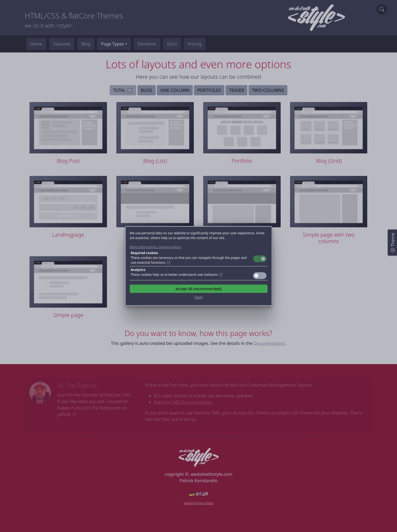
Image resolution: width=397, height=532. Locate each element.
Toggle (260, 259)
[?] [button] (168, 263)
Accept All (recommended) (198, 289)
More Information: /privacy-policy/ (156, 247)
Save (198, 297)
